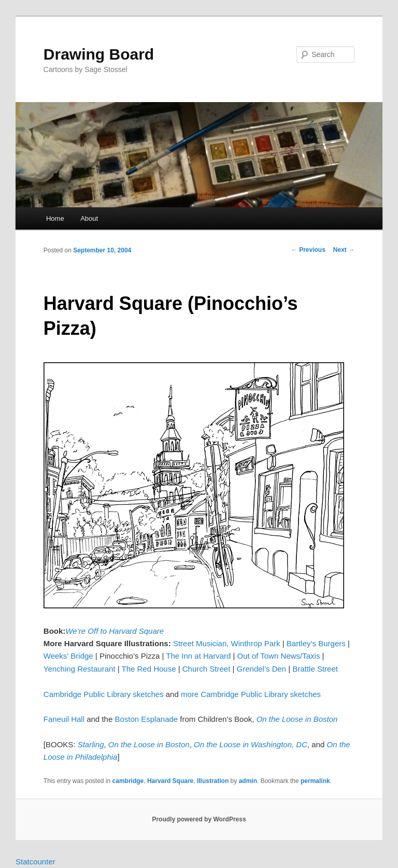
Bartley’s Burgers (316, 643)
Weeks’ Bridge (68, 656)
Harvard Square (170, 781)
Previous (308, 250)
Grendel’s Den (262, 669)
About (89, 218)
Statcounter (35, 862)
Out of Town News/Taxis (279, 656)
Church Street (207, 669)
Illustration (213, 781)
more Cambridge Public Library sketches (251, 694)
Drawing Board (99, 54)
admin (248, 781)
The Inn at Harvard (198, 656)
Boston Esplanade (146, 719)
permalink (315, 781)
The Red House (148, 669)
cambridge (128, 781)
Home (55, 218)
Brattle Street (315, 669)
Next (344, 250)
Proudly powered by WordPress (199, 819)
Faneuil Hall (64, 719)
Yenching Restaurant (80, 669)
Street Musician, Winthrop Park (227, 643)
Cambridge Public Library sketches (104, 694)
